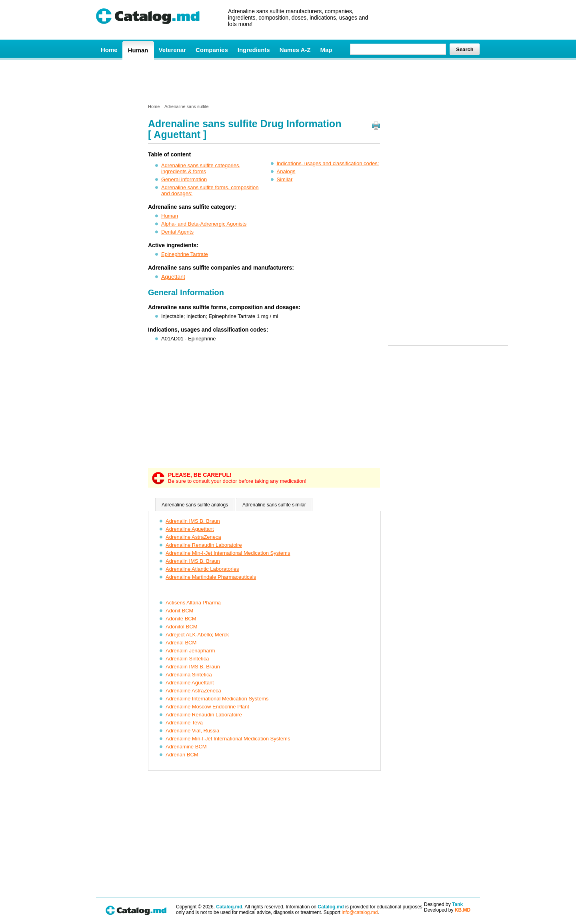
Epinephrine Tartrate (185, 254)
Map (326, 50)
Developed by (447, 910)
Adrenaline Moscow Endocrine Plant (207, 707)
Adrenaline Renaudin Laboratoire (204, 545)
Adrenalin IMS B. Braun (193, 521)
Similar (285, 179)
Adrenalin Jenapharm (190, 651)
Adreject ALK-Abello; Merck (197, 635)
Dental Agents (177, 232)
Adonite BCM (181, 619)
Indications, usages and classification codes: (328, 163)
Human (138, 50)
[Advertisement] (288, 81)
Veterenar (172, 50)
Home (109, 50)
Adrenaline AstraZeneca (193, 537)
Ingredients (254, 50)
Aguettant (173, 277)
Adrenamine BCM (186, 747)
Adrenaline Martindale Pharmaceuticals (211, 577)
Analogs (286, 171)
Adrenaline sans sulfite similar (274, 505)
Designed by (443, 904)
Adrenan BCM (182, 755)
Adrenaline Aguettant (190, 529)
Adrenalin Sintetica (187, 659)
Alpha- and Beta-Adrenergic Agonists (204, 224)
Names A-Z (295, 50)
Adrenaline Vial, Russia (192, 731)
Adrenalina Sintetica (189, 675)
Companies (212, 50)
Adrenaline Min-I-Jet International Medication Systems (228, 553)
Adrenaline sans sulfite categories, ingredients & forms (201, 168)
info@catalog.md (360, 912)
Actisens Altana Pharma (193, 603)
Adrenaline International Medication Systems (217, 699)
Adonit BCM (179, 611)
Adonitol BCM (181, 627)
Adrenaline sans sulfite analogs (195, 505)
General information (184, 179)
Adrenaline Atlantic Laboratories (202, 569)
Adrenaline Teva (184, 723)
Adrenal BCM (181, 643)
